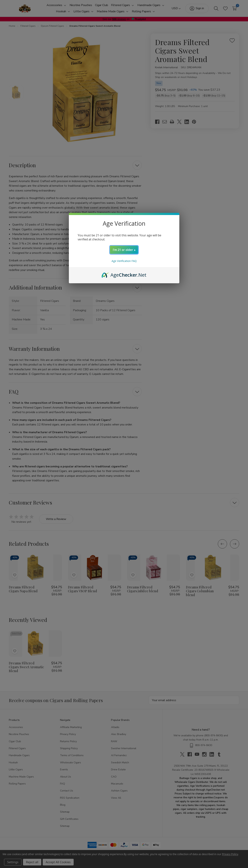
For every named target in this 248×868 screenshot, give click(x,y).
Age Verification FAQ (124, 261)
